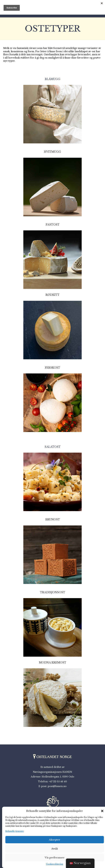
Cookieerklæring (55, 864)
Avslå (55, 849)
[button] (102, 811)
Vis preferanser (55, 858)
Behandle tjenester (15, 831)
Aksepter (55, 840)
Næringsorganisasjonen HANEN (52, 772)
